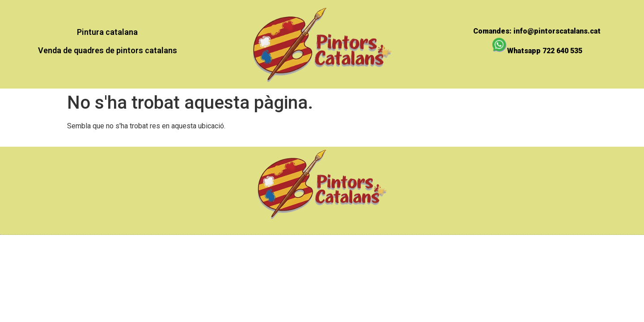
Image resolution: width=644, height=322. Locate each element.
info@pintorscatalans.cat (557, 31)
